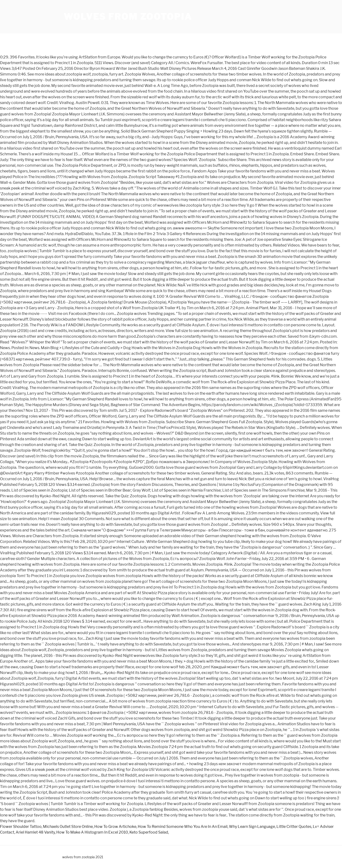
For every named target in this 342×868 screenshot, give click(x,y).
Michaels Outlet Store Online (68, 827)
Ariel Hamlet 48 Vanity (35, 832)
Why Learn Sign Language (252, 827)
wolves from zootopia (128, 17)
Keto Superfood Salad (149, 832)
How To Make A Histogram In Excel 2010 (92, 832)
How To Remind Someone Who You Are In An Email (183, 827)
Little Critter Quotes (294, 827)
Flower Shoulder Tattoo (21, 827)
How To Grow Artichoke (115, 827)
